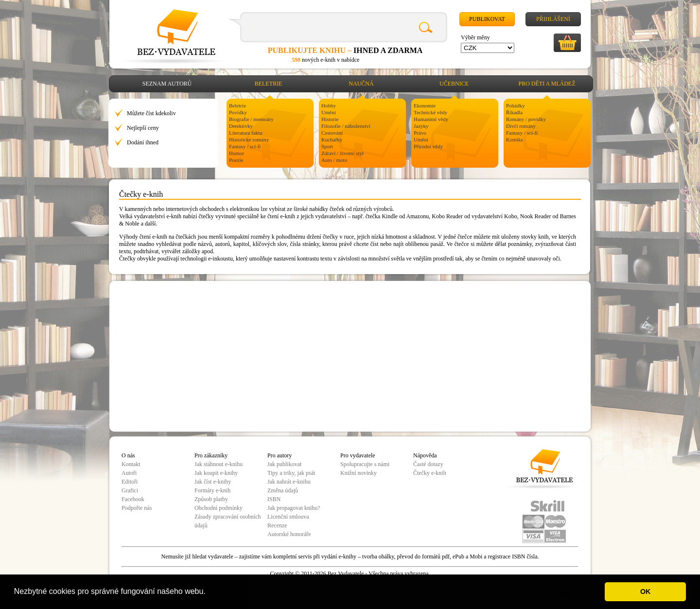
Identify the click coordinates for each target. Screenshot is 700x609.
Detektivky (241, 126)
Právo (420, 133)
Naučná (361, 84)
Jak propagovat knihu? (294, 508)
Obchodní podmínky (219, 508)
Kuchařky (332, 139)
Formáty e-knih (212, 490)
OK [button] (646, 592)
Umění (329, 112)
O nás (128, 455)
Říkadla (514, 112)
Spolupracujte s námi (365, 464)
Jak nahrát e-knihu (289, 482)
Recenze (277, 525)
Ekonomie (425, 105)
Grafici (130, 490)
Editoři (130, 482)
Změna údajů (283, 490)
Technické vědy (430, 112)
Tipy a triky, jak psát (291, 473)
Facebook (133, 499)
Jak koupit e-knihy (216, 473)
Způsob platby (211, 499)
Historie (330, 119)
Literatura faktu (246, 133)
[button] (209, 592)
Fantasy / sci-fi (245, 146)
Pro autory (280, 455)
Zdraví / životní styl (342, 153)
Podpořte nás (137, 508)
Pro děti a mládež (547, 84)
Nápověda (425, 455)
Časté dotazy (428, 464)
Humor (236, 153)
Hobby (329, 105)
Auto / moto (334, 160)
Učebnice (454, 84)
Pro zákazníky (211, 455)
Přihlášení (553, 19)
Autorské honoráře (289, 534)
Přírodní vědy (428, 146)
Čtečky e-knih (430, 473)
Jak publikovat (284, 464)
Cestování (332, 133)
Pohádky (516, 105)
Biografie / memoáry (251, 119)
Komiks (515, 139)
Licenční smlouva (288, 517)
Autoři (129, 473)
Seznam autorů (167, 84)
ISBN (274, 499)
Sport (327, 146)
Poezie (236, 160)
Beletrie (269, 84)
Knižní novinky (359, 473)
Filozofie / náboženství (346, 126)
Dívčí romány (521, 126)
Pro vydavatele (358, 455)
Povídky (238, 112)
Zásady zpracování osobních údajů (228, 521)
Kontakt (131, 464)
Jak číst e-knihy (213, 482)
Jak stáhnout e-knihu (219, 464)
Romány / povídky (526, 119)
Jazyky (421, 126)
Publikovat (487, 19)
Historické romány (249, 139)
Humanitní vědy (431, 119)
